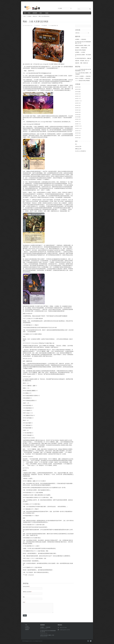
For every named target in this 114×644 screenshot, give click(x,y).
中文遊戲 (52, 26)
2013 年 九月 (78, 133)
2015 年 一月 (78, 98)
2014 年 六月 (78, 112)
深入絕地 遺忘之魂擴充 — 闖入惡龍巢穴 (83, 73)
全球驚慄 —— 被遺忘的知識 (81, 48)
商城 (29, 13)
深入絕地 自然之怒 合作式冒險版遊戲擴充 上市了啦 (83, 70)
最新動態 (35, 13)
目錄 (41, 13)
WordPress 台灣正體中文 (81, 151)
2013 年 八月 (78, 135)
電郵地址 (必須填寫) (27, 592)
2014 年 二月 (78, 121)
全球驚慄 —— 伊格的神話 (81, 39)
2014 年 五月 (78, 115)
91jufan (77, 76)
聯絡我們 (27, 630)
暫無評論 (45, 26)
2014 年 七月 (78, 110)
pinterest (91, 641)
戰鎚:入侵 (56, 26)
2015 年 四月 (78, 92)
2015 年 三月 (78, 94)
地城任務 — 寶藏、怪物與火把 (82, 63)
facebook (88, 641)
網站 (24, 597)
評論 (24, 602)
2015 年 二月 (78, 96)
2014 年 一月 (78, 124)
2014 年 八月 (78, 108)
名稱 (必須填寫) (26, 586)
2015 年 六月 (78, 87)
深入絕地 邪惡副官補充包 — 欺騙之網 (83, 58)
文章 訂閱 (78, 146)
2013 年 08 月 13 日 (28, 26)
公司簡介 (27, 626)
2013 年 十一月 (78, 128)
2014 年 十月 (78, 103)
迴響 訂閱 (78, 149)
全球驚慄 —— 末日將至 (80, 52)
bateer (77, 78)
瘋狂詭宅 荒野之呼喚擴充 (80, 50)
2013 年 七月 (78, 138)
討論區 (47, 13)
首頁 (26, 625)
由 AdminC (38, 26)
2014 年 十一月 (78, 101)
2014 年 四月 (78, 117)
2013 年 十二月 (78, 126)
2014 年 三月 (78, 119)
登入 (76, 144)
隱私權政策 (27, 628)
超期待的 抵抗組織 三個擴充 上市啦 (83, 45)
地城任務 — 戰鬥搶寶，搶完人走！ (82, 61)
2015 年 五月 (78, 89)
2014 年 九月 (78, 105)
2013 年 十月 (78, 131)
